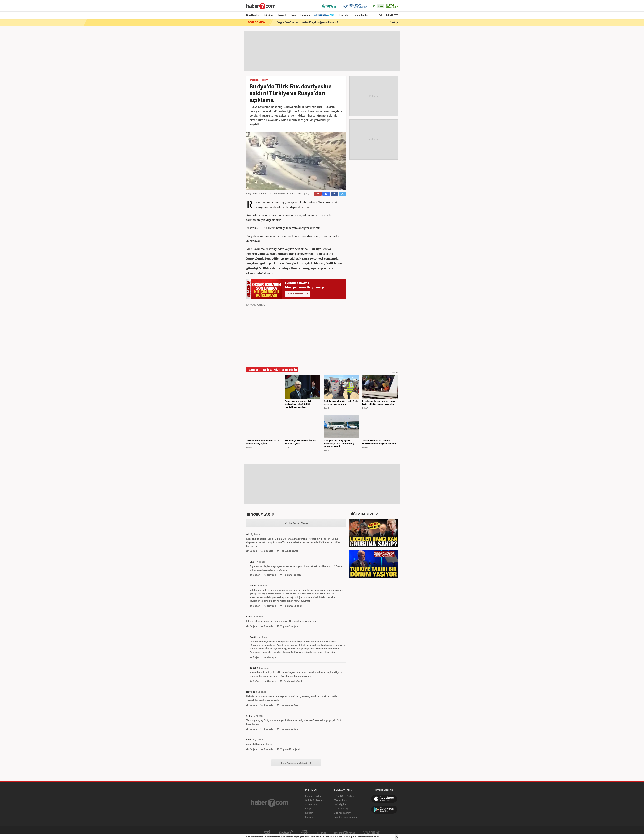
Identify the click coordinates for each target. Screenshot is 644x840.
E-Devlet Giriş (341, 809)
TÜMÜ (393, 22)
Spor (293, 15)
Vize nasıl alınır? (342, 813)
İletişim (309, 817)
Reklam (309, 813)
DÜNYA (265, 80)
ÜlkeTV (321, 833)
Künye (308, 809)
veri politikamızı (355, 837)
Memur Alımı (341, 800)
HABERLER (254, 80)
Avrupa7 (304, 833)
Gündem (268, 15)
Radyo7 (286, 833)
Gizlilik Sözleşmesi (315, 800)
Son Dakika (253, 15)
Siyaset (282, 15)
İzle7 (345, 833)
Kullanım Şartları (314, 796)
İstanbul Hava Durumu (345, 817)
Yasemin (372, 833)
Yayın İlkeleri (312, 804)
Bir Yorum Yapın (296, 523)
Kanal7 (267, 833)
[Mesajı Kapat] (397, 837)
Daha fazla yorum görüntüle (296, 763)
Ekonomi (305, 15)
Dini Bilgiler (340, 804)
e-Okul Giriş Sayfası (344, 796)
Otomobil (344, 15)
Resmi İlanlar (361, 15)
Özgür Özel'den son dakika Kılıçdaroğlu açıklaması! (307, 23)
